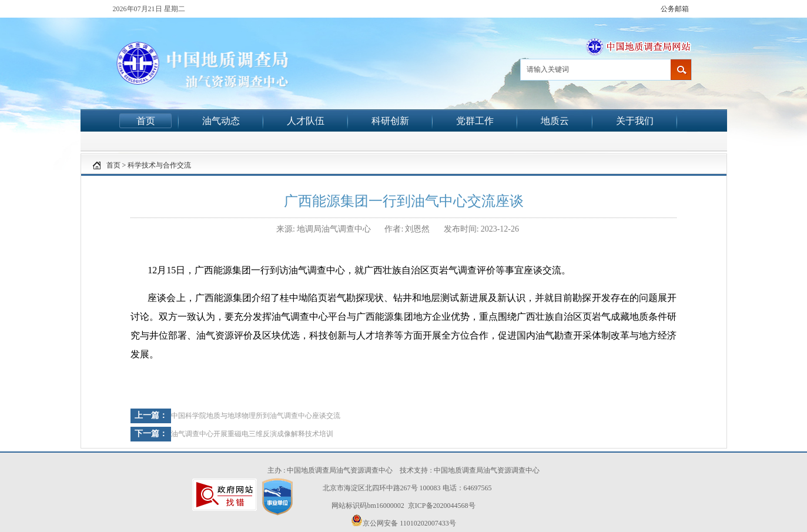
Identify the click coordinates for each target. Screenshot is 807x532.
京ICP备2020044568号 (442, 506)
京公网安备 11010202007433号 (403, 521)
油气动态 (221, 121)
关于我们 (635, 121)
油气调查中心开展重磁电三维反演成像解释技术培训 (252, 434)
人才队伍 (306, 121)
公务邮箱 (675, 9)
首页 (146, 121)
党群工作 (475, 121)
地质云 (555, 121)
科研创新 (390, 121)
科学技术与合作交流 (159, 165)
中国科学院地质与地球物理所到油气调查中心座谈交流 (256, 416)
